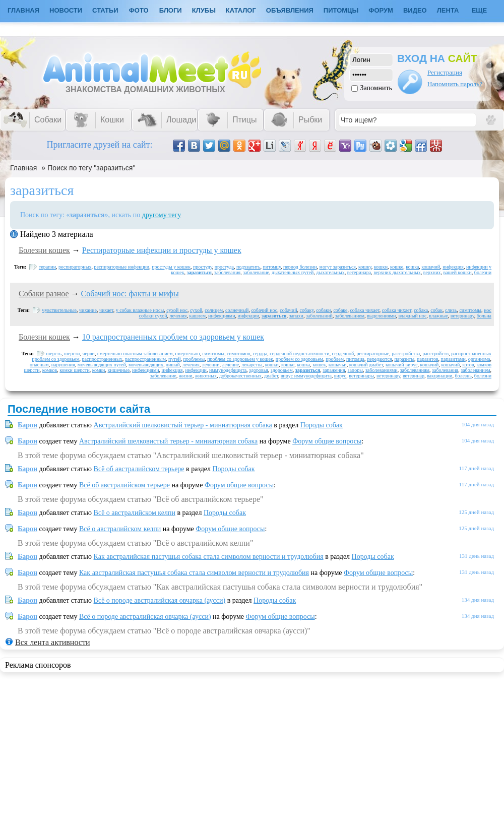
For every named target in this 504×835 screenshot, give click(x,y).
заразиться (199, 272)
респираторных (75, 267)
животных (206, 376)
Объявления (290, 10)
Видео (415, 10)
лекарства (252, 365)
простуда (224, 267)
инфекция (453, 267)
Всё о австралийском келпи (135, 513)
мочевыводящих (146, 365)
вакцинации (439, 376)
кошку (365, 267)
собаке (340, 310)
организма (479, 359)
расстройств (435, 354)
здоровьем (282, 370)
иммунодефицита (228, 370)
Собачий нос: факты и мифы (130, 294)
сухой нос (177, 310)
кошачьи (338, 365)
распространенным (145, 359)
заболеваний (319, 316)
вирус (340, 376)
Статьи (105, 10)
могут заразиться (338, 267)
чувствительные (59, 310)
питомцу (272, 267)
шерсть (54, 354)
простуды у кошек (171, 267)
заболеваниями (382, 370)
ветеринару (462, 316)
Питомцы (341, 10)
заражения (334, 370)
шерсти (72, 354)
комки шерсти (75, 370)
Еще (480, 10)
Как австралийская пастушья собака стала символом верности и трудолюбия (209, 557)
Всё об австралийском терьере (139, 469)
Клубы (204, 10)
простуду (203, 267)
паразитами (453, 359)
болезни (483, 272)
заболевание (256, 272)
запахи (296, 316)
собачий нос (264, 310)
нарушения (63, 365)
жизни (186, 376)
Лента (448, 10)
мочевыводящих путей (102, 365)
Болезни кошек (44, 250)
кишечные (118, 370)
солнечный (237, 310)
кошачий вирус (402, 365)
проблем (335, 359)
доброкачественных (240, 376)
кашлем (197, 316)
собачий (288, 310)
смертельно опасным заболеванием (135, 354)
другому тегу (162, 215)
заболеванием (350, 316)
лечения (178, 316)
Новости (66, 10)
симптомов (239, 354)
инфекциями (222, 316)
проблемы (194, 359)
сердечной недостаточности (299, 354)
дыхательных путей (293, 272)
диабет (271, 376)
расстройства (406, 354)
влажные (438, 316)
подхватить (248, 267)
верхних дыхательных (397, 272)
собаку (307, 310)
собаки (323, 310)
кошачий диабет (366, 365)
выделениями (381, 316)
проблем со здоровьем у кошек (240, 359)
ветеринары (361, 376)
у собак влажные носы (140, 310)
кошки (381, 267)
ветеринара (359, 272)
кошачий (431, 267)
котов (468, 365)
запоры (355, 370)
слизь (451, 310)
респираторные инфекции (121, 267)
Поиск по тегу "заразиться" (91, 168)
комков (50, 370)
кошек (319, 365)
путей (175, 359)
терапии (47, 267)
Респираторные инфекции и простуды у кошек (162, 250)
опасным (39, 365)
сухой (196, 310)
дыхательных (330, 272)
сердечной (343, 354)
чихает (106, 310)
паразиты (404, 359)
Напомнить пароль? (455, 84)
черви (88, 354)
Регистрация (445, 72)
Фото (139, 10)
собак (436, 310)
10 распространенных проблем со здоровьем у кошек (173, 337)
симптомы (470, 310)
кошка (412, 267)
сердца (260, 354)
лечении (211, 365)
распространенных (102, 359)
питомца (355, 359)
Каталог (241, 10)
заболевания (227, 272)
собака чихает (364, 310)
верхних (432, 272)
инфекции (249, 316)
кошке (397, 267)
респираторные (373, 354)
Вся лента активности (52, 642)
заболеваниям (415, 370)
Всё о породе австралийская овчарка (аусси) (160, 600)
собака (421, 310)
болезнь (463, 376)
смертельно (188, 354)
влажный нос (412, 316)
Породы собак (322, 425)
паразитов (428, 359)
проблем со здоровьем (299, 359)
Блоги (171, 10)
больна (484, 316)
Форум (381, 10)
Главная (23, 168)
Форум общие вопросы (327, 441)
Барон (27, 425)
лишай (173, 365)
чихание (88, 310)
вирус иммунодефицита (306, 376)
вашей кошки (458, 272)
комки (99, 370)
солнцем (214, 310)
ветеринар (414, 376)
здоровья (259, 370)
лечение (230, 365)
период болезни (300, 267)
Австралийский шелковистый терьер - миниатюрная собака (183, 425)
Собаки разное (44, 294)
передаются (380, 359)
